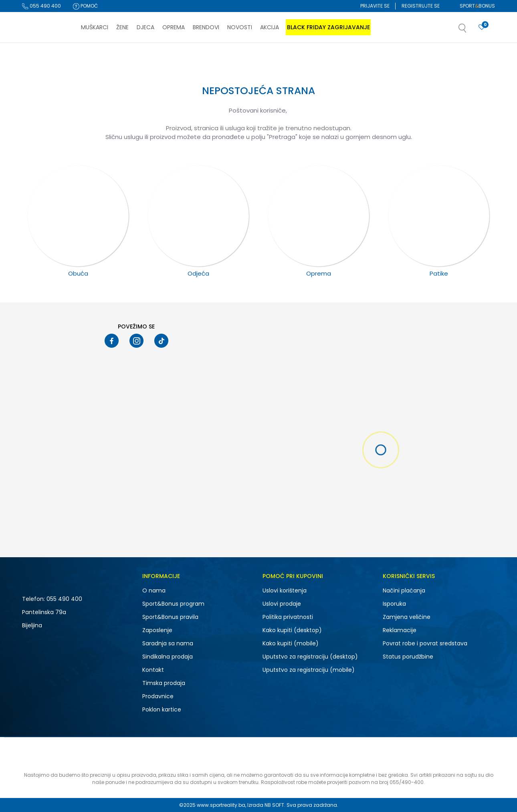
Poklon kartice (162, 709)
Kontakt (153, 670)
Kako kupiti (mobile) (291, 643)
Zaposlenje (157, 630)
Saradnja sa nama (168, 643)
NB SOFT (274, 805)
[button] (471, 30)
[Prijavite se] (482, 27)
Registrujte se (421, 6)
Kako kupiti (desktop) (292, 630)
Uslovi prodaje (282, 604)
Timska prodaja (164, 683)
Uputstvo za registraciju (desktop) (310, 657)
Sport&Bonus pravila (170, 617)
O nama (154, 590)
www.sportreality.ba (221, 805)
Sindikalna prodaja (168, 657)
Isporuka (394, 604)
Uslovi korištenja (285, 590)
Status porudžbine (408, 657)
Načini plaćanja (404, 590)
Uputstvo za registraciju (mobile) (309, 670)
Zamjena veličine (407, 617)
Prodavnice (158, 696)
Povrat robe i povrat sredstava (425, 643)
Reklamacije (400, 630)
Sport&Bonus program (173, 604)
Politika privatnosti (288, 617)
